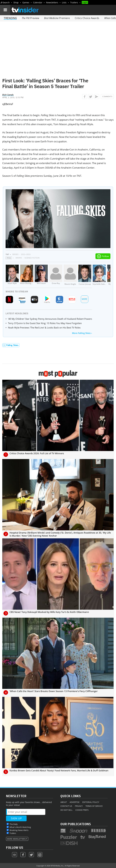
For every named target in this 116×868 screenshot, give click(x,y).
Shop (16, 2)
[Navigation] (5, 10)
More (85, 299)
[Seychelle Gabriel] (99, 275)
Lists (64, 2)
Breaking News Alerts (19, 830)
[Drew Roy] (56, 275)
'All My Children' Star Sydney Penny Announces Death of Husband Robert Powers (50, 319)
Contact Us (66, 806)
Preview (30, 18)
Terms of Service (94, 806)
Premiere (57, 18)
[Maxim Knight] (70, 275)
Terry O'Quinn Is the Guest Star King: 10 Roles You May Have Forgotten (45, 323)
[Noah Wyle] (12, 275)
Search (6, 2)
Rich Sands (8, 95)
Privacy (79, 806)
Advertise (75, 802)
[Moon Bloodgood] (27, 275)
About (64, 802)
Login (85, 2)
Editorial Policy (91, 802)
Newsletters (52, 2)
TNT (7, 254)
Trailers (74, 2)
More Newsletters (16, 839)
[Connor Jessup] (85, 275)
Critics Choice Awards (87, 18)
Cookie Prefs (82, 810)
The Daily (14, 824)
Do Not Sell (66, 810)
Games (26, 2)
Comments (107, 97)
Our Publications (76, 824)
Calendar (38, 2)
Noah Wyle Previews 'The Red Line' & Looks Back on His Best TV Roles (44, 328)
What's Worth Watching (20, 827)
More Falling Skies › (82, 333)
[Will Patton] (41, 275)
